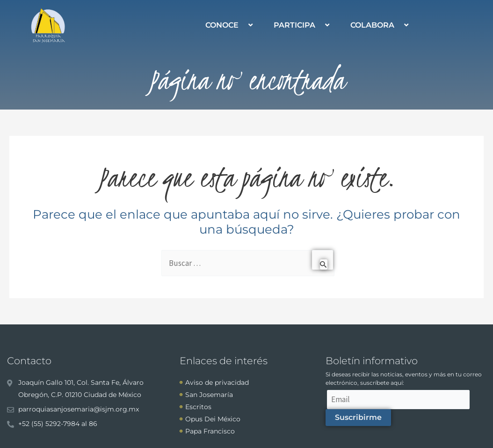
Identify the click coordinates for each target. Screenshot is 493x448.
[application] (242, 25)
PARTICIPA (303, 25)
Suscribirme (358, 417)
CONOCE (230, 25)
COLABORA (381, 25)
